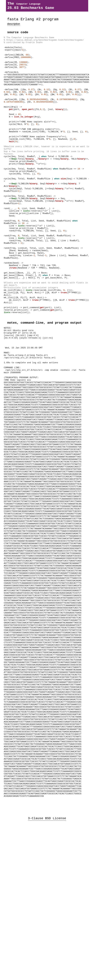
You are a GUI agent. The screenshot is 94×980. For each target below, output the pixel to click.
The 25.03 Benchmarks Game (31, 7)
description (14, 26)
